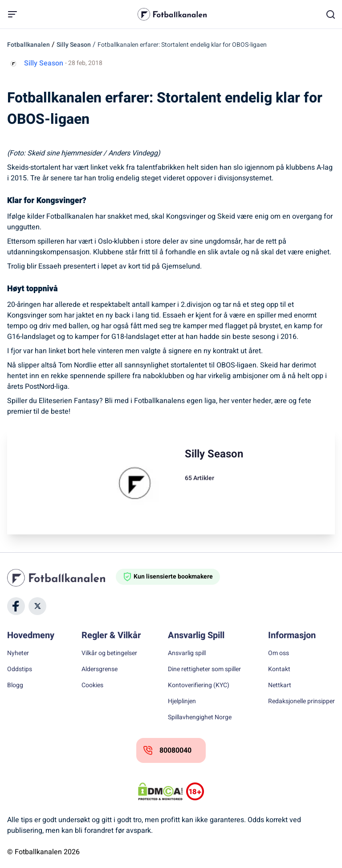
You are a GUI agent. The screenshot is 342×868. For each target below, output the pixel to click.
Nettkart (280, 685)
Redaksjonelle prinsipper (301, 701)
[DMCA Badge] (160, 791)
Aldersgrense (100, 669)
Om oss (279, 653)
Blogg (15, 685)
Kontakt (279, 669)
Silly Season (74, 45)
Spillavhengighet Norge (200, 717)
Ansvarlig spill (187, 653)
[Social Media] (16, 606)
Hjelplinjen (182, 701)
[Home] (61, 578)
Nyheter (18, 653)
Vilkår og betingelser (109, 653)
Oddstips (20, 669)
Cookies (92, 685)
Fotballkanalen (28, 45)
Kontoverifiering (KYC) (199, 685)
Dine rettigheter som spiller (204, 669)
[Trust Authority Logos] (195, 791)
